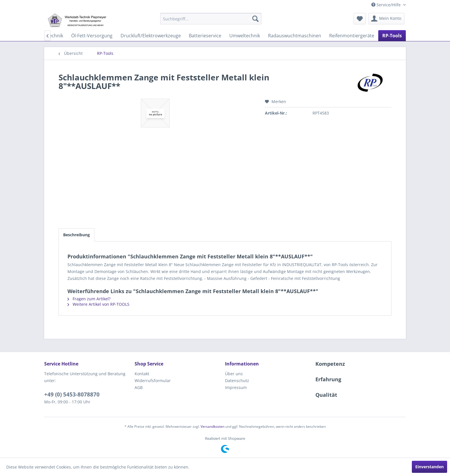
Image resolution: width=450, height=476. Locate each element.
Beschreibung (76, 235)
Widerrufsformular (153, 381)
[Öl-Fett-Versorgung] (92, 36)
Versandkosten (213, 426)
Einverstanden (429, 467)
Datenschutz (237, 381)
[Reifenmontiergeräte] (352, 36)
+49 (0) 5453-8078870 (72, 394)
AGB (139, 387)
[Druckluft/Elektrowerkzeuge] (151, 36)
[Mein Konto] (386, 19)
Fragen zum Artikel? (89, 299)
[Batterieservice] (205, 36)
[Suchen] (255, 19)
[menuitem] (211, 19)
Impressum (236, 387)
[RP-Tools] (392, 36)
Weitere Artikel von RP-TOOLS (98, 304)
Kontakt (142, 374)
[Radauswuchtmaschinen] (295, 36)
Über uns (234, 374)
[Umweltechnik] (245, 36)
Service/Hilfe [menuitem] (387, 5)
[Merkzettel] (360, 19)
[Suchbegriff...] (211, 19)
